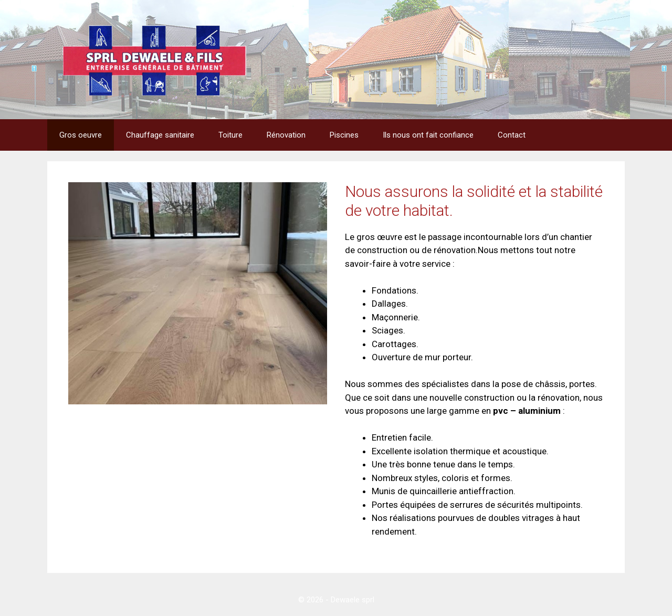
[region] (198, 293)
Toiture (230, 135)
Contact (512, 135)
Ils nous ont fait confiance (428, 135)
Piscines (344, 135)
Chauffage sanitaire (160, 135)
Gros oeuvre (81, 135)
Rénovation (286, 135)
